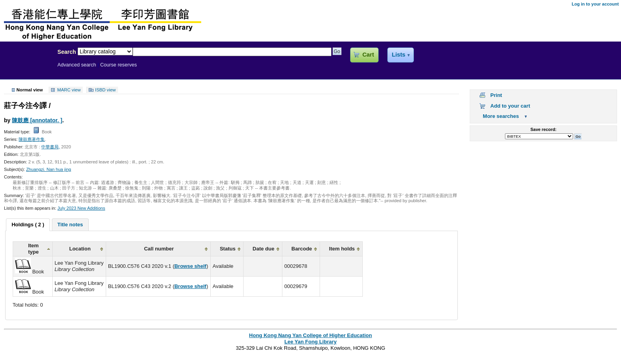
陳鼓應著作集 (32, 139)
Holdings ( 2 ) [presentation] (28, 225)
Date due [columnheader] (264, 249)
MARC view (69, 90)
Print (496, 95)
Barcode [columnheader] (302, 249)
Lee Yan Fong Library (27, 69)
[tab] (28, 225)
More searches (501, 116)
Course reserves (119, 65)
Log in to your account (595, 4)
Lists (398, 55)
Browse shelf (190, 266)
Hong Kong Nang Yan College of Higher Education (310, 335)
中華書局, (50, 147)
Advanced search (77, 65)
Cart (368, 55)
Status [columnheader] (228, 249)
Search (67, 52)
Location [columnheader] (80, 249)
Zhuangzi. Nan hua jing (49, 169)
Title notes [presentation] (70, 225)
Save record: (543, 129)
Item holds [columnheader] (342, 249)
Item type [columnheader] (33, 249)
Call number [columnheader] (159, 249)
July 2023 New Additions (81, 208)
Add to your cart (510, 106)
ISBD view (105, 90)
